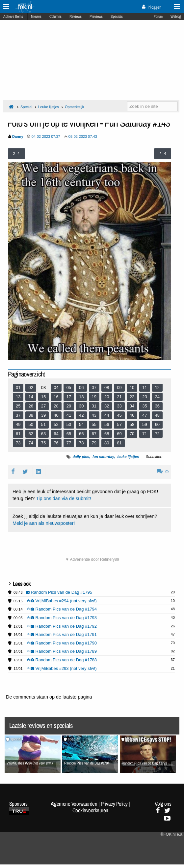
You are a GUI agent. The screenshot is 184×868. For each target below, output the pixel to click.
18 (81, 397)
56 (107, 424)
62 (31, 434)
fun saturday (103, 457)
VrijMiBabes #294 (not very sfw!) (62, 601)
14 (31, 397)
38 (31, 415)
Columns (55, 16)
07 (94, 388)
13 (18, 397)
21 (119, 397)
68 (107, 434)
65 (69, 434)
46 (132, 415)
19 (94, 397)
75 (43, 443)
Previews (96, 16)
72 (157, 434)
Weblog (176, 16)
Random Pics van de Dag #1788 (62, 660)
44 (107, 415)
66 (81, 434)
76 (56, 443)
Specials (117, 16)
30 (81, 406)
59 (145, 424)
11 (145, 388)
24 (157, 397)
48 (157, 415)
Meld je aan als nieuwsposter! (44, 523)
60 (157, 424)
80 (107, 443)
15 (43, 397)
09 (119, 388)
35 (145, 406)
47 (145, 415)
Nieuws (36, 16)
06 (81, 388)
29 (69, 406)
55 (94, 424)
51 (43, 424)
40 (56, 415)
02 (31, 388)
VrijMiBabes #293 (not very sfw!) (62, 668)
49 (18, 424)
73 (18, 443)
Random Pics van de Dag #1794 (62, 609)
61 (18, 434)
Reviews (76, 16)
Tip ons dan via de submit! (63, 498)
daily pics (81, 457)
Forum (158, 16)
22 (132, 397)
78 (81, 443)
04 (56, 388)
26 (31, 406)
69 (119, 434)
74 (31, 443)
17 (69, 397)
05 (69, 388)
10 (132, 388)
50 (31, 424)
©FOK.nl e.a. (172, 834)
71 (145, 434)
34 (132, 406)
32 (107, 406)
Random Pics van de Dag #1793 (62, 618)
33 (119, 406)
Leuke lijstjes (49, 107)
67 (94, 434)
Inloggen (152, 7)
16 (56, 397)
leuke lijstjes (128, 457)
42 (81, 415)
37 (18, 415)
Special (26, 107)
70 (132, 434)
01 (18, 388)
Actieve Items (13, 16)
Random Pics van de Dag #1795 (59, 592)
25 (18, 406)
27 (43, 406)
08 (107, 388)
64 (56, 434)
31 (94, 406)
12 (157, 388)
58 (132, 424)
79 (94, 443)
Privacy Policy (114, 804)
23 (145, 397)
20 (107, 397)
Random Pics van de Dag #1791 (62, 634)
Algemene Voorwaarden (74, 804)
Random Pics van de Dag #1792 (62, 626)
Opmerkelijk (74, 107)
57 (119, 424)
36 (157, 406)
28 (56, 406)
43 (94, 415)
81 (119, 443)
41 (69, 415)
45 (119, 415)
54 (81, 424)
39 (43, 415)
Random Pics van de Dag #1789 (62, 651)
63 (43, 434)
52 (56, 424)
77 (69, 443)
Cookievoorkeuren (90, 810)
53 (69, 424)
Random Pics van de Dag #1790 (62, 643)
